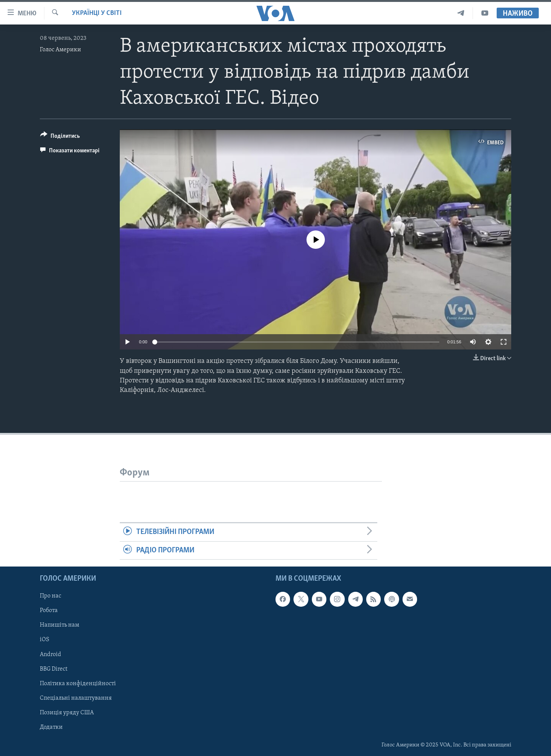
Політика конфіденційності (78, 683)
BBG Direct (54, 669)
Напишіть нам (60, 625)
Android (51, 654)
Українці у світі (97, 13)
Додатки (51, 727)
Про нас (51, 596)
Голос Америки (60, 50)
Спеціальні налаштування (76, 698)
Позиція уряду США (67, 713)
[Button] (60, 137)
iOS (45, 640)
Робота (49, 611)
